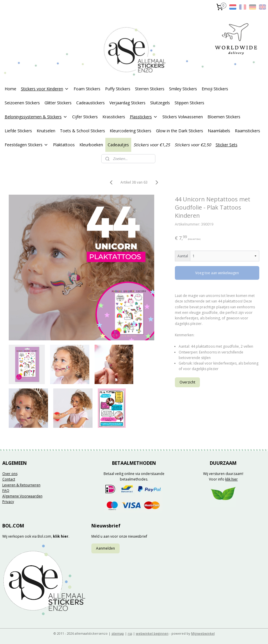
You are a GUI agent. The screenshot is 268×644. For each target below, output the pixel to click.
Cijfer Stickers (85, 117)
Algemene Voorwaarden (22, 496)
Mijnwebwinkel (203, 633)
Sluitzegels (160, 103)
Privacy (8, 502)
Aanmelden (105, 548)
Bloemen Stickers (224, 117)
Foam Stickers (87, 89)
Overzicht (187, 382)
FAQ (6, 491)
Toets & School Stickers (82, 131)
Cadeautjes (118, 145)
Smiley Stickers (183, 89)
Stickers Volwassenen (183, 117)
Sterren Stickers (150, 89)
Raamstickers (247, 131)
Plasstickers (144, 117)
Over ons (10, 474)
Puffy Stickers (118, 89)
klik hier (231, 479)
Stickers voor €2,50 (193, 145)
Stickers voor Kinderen (45, 89)
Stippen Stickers (189, 103)
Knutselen (46, 131)
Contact (9, 479)
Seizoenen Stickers (22, 103)
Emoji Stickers (215, 89)
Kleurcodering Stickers (131, 131)
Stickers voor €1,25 (152, 145)
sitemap (118, 633)
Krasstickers (114, 117)
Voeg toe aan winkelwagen (217, 273)
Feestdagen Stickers (26, 145)
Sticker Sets (227, 145)
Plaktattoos (64, 145)
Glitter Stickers (58, 103)
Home (10, 89)
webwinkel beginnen (152, 633)
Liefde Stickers (18, 131)
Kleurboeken (91, 145)
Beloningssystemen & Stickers (36, 117)
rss (130, 633)
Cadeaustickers (90, 103)
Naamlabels (219, 131)
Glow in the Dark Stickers (180, 131)
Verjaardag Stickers (127, 103)
